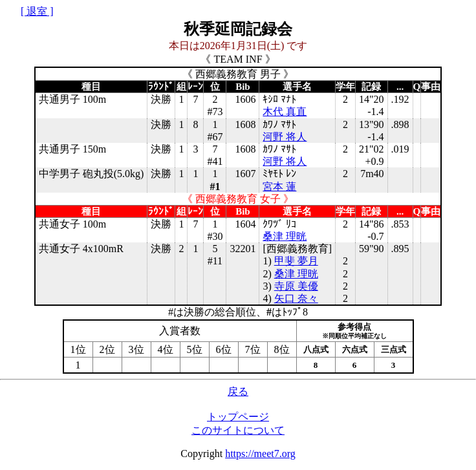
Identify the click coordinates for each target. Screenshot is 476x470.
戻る (238, 391)
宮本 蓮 (279, 187)
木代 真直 (285, 112)
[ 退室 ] (37, 11)
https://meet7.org (260, 454)
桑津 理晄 (285, 236)
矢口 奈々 (296, 298)
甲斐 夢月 (296, 261)
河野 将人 (285, 137)
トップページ (238, 417)
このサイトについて (238, 430)
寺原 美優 (296, 286)
